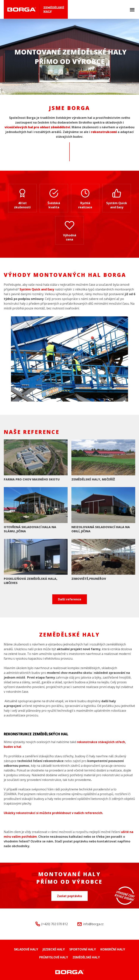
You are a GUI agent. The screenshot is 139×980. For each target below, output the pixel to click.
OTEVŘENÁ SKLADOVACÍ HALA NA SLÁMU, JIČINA (30, 529)
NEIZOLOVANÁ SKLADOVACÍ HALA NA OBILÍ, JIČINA (101, 529)
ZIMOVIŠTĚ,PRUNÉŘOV (89, 579)
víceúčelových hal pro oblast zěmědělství (37, 127)
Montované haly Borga (70, 972)
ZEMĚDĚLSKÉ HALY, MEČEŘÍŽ (93, 479)
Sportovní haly (83, 949)
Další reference (70, 599)
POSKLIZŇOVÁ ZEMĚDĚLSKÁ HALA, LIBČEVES (31, 581)
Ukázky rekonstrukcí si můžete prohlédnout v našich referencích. (53, 813)
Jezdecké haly (54, 949)
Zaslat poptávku (69, 896)
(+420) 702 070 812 (55, 924)
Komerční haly (113, 949)
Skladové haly (26, 949)
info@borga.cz (93, 924)
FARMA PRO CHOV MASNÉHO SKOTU (32, 479)
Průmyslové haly (54, 957)
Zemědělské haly (86, 957)
